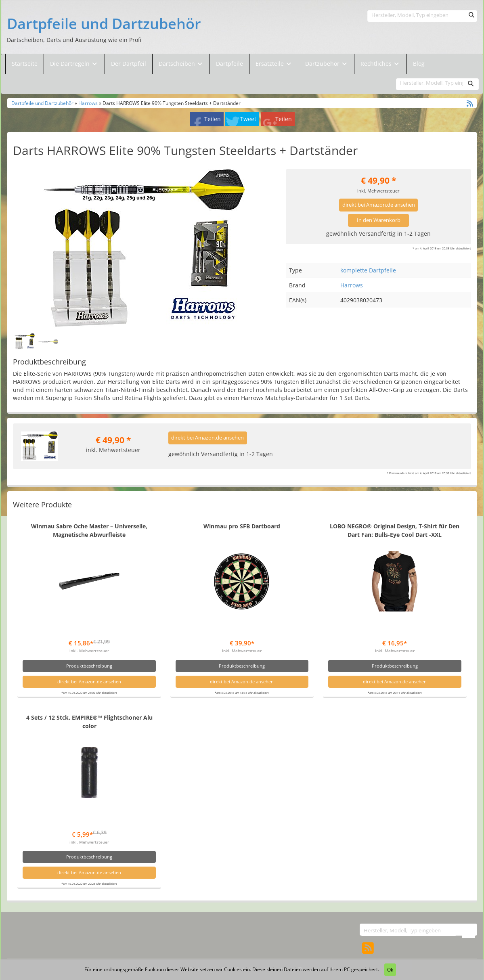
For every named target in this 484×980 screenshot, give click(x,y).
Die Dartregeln (74, 64)
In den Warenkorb (379, 220)
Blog (419, 64)
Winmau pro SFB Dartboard (242, 526)
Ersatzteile (270, 64)
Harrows (88, 103)
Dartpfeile (229, 64)
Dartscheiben (178, 64)
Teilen (213, 119)
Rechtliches (380, 64)
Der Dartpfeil (129, 64)
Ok (390, 970)
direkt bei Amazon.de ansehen (379, 205)
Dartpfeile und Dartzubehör (104, 24)
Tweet (248, 119)
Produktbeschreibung (89, 666)
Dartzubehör (323, 64)
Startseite (25, 64)
